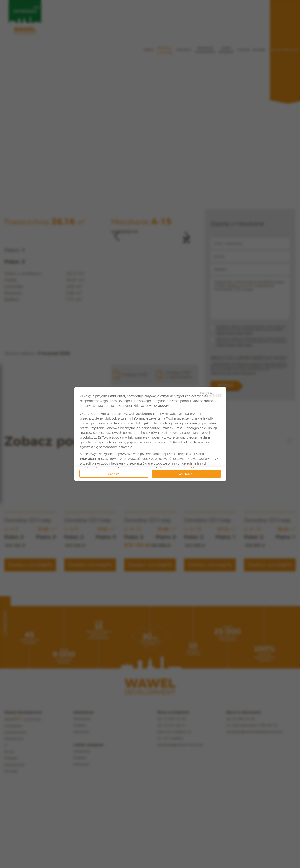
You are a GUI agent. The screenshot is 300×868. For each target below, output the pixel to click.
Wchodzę (186, 474)
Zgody (114, 474)
